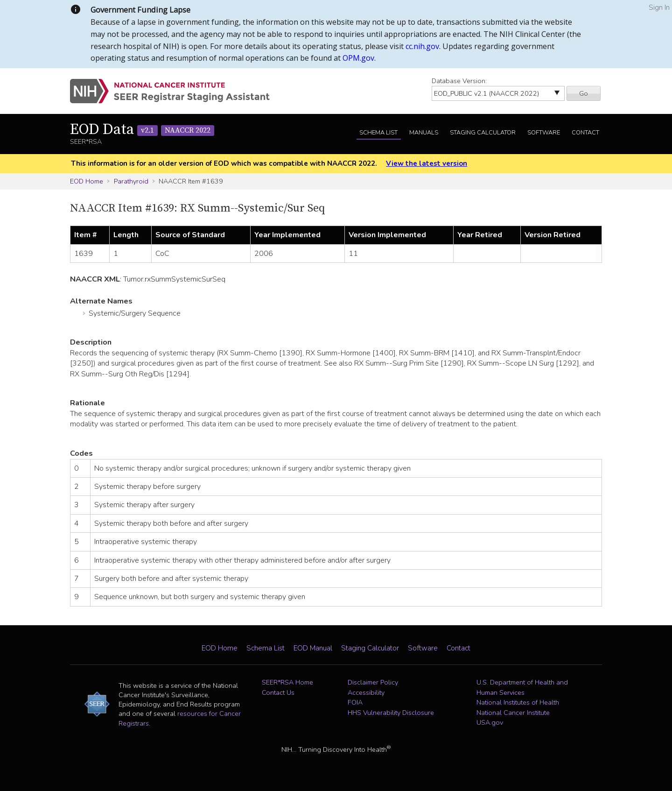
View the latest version (427, 163)
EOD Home (87, 181)
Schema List (378, 133)
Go (584, 93)
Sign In (659, 7)
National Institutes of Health (518, 702)
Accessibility (366, 692)
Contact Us (278, 692)
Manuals (424, 133)
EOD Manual (313, 648)
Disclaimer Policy (373, 682)
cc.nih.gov (422, 46)
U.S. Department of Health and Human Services (522, 687)
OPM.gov (358, 58)
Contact (585, 133)
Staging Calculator (483, 133)
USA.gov (490, 722)
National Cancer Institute (513, 713)
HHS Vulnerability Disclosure (391, 713)
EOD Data (142, 130)
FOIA (355, 702)
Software (544, 133)
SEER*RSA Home (287, 682)
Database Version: (459, 81)
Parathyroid (131, 181)
